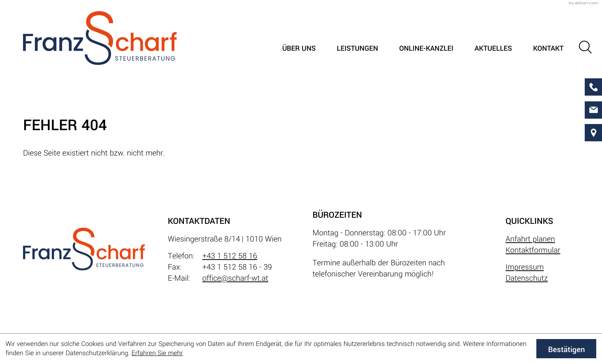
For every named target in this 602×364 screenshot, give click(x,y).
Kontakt (548, 49)
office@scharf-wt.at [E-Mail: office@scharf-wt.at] (235, 278)
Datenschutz (527, 278)
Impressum (525, 267)
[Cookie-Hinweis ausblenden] (566, 349)
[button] (585, 47)
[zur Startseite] (100, 38)
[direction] (593, 133)
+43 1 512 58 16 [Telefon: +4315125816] (230, 256)
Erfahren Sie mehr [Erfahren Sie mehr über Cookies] (157, 353)
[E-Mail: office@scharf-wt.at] (593, 110)
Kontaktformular (533, 250)
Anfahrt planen (530, 239)
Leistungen (357, 49)
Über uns (299, 49)
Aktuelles (493, 49)
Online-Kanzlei (426, 49)
